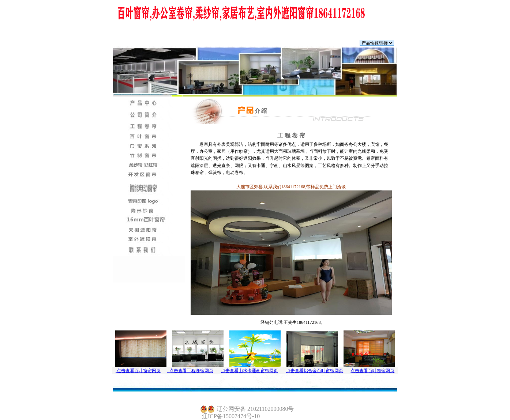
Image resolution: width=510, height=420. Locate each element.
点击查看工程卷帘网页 (190, 371)
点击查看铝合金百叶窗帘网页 (315, 371)
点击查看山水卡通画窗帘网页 (250, 371)
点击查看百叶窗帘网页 (138, 371)
